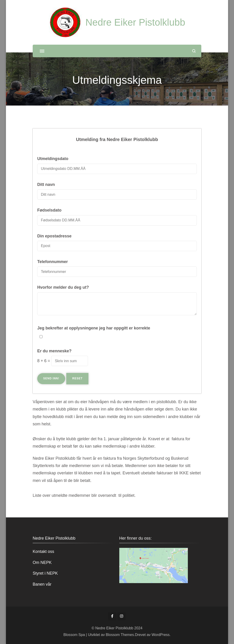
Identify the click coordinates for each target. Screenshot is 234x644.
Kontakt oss (43, 552)
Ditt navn (46, 185)
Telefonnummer (53, 262)
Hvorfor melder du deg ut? (63, 287)
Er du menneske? (54, 351)
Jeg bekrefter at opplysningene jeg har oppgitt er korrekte (94, 328)
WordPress (161, 635)
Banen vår (42, 584)
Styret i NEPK (45, 573)
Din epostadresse (54, 236)
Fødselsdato (49, 210)
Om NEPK (42, 562)
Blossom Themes (119, 635)
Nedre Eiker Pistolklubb (135, 22)
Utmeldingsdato (53, 159)
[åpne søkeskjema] (194, 51)
